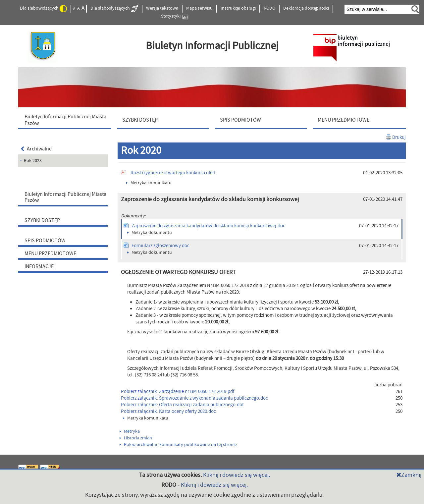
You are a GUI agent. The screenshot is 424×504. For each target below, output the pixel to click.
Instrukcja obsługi (238, 8)
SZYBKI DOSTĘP (42, 220)
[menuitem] (66, 120)
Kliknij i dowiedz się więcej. (237, 475)
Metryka (130, 431)
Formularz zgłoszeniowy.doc (160, 246)
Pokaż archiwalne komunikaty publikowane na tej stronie (178, 445)
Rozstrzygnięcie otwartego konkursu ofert (173, 173)
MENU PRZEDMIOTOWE (50, 253)
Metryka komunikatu (149, 183)
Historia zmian (136, 438)
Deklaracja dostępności (306, 8)
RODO (269, 8)
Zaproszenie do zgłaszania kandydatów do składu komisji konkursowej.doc (208, 226)
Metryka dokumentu (150, 233)
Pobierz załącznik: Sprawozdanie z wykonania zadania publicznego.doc (194, 398)
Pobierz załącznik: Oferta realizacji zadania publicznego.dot (182, 405)
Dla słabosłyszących (114, 9)
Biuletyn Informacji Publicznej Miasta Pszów (65, 197)
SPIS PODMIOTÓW (45, 241)
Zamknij (409, 475)
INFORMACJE (39, 266)
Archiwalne (36, 149)
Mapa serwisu (199, 8)
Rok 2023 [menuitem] (33, 161)
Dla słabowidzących (43, 9)
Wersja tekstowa (162, 8)
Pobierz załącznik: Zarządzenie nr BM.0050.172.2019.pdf (178, 392)
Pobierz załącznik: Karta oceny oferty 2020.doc (168, 411)
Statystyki (175, 16)
